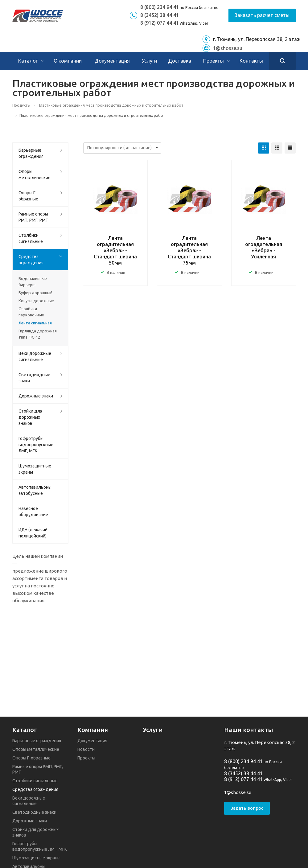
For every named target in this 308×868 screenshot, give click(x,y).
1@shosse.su (228, 48)
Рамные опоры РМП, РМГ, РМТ (33, 217)
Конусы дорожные (36, 301)
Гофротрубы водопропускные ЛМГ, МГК (36, 445)
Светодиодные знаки (34, 378)
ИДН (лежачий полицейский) (33, 533)
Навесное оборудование (33, 512)
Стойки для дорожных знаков (30, 417)
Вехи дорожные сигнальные (35, 356)
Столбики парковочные (31, 312)
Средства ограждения (31, 260)
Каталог (31, 61)
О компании (68, 61)
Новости (86, 749)
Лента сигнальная (35, 323)
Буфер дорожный (35, 293)
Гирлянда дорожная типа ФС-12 (38, 334)
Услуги (149, 61)
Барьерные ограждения (31, 153)
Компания (93, 730)
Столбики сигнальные (31, 238)
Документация (112, 61)
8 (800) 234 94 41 (160, 7)
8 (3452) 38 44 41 (160, 15)
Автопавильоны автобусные (35, 490)
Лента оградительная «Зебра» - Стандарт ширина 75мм (189, 250)
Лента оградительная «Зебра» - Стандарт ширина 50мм (115, 250)
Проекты (216, 61)
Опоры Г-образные (28, 196)
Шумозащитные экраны (35, 469)
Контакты (251, 61)
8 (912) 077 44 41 (160, 23)
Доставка (180, 61)
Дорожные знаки (36, 396)
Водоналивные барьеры (33, 282)
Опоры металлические (35, 175)
